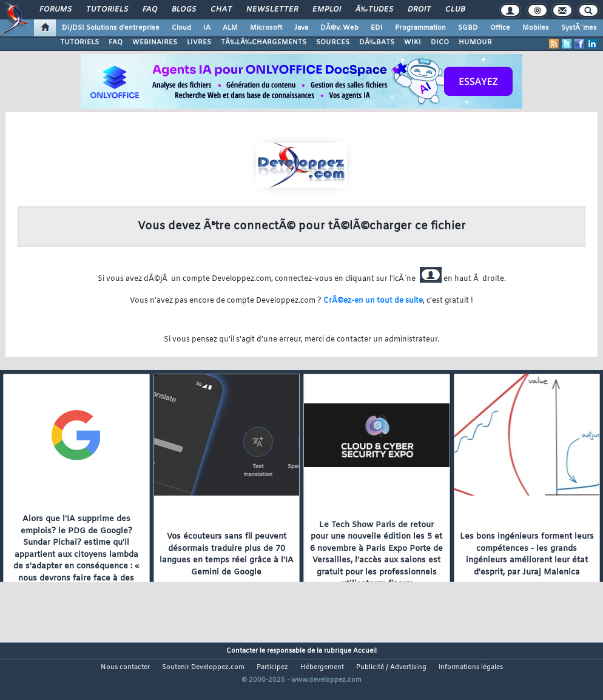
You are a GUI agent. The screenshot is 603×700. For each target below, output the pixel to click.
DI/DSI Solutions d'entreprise (111, 28)
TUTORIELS (79, 42)
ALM (230, 28)
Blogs (184, 10)
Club (455, 10)
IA (207, 28)
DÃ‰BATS (377, 42)
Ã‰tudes (374, 10)
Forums (56, 10)
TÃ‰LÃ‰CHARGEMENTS (264, 42)
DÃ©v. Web (339, 28)
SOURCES (333, 42)
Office (500, 28)
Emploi (327, 10)
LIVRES (199, 42)
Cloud (181, 28)
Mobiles (536, 28)
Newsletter (272, 10)
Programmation (420, 28)
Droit (419, 10)
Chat (221, 10)
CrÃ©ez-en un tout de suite (373, 301)
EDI (377, 28)
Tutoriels (107, 10)
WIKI (413, 42)
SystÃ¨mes (579, 28)
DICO (440, 42)
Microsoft (266, 28)
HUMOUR (475, 42)
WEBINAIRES (155, 42)
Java (301, 28)
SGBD (468, 28)
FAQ (150, 10)
